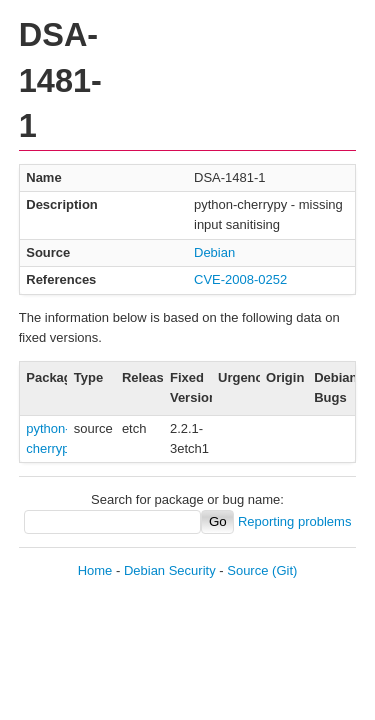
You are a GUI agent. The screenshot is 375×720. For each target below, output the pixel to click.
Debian (214, 252)
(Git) (284, 570)
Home (95, 570)
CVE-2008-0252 (240, 279)
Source (247, 570)
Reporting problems (294, 521)
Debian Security (170, 570)
